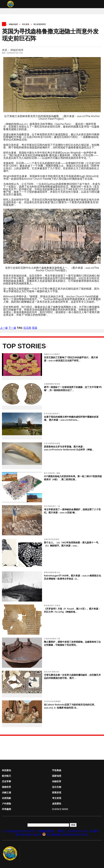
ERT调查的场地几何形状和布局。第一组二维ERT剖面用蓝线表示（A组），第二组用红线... (73, 478)
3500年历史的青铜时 (53, 701)
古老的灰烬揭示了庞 (52, 639)
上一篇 (4, 328)
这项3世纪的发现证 (52, 539)
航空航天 (6, 776)
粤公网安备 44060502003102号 (67, 835)
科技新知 (6, 770)
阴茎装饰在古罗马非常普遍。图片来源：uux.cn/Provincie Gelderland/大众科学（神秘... (69, 448)
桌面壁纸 (57, 804)
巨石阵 (27, 328)
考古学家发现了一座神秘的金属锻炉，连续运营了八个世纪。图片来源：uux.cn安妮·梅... (72, 511)
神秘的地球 (13, 24)
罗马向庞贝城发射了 (52, 414)
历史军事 (6, 781)
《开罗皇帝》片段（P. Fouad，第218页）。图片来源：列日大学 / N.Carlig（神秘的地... (72, 610)
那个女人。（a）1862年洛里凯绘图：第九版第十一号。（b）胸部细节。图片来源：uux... (72, 544)
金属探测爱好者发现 (52, 384)
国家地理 (57, 776)
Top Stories (24, 346)
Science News (60, 809)
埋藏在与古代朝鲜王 (52, 354)
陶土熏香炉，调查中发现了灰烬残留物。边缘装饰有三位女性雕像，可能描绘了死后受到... (72, 643)
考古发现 (25, 24)
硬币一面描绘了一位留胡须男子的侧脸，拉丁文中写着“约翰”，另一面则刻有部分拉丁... (73, 389)
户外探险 (6, 804)
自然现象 (6, 798)
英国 (35, 328)
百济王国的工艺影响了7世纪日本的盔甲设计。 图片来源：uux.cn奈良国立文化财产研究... (71, 359)
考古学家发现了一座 (52, 506)
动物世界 (57, 781)
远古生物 (57, 787)
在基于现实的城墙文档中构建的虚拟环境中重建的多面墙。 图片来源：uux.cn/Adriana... (71, 418)
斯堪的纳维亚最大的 (52, 572)
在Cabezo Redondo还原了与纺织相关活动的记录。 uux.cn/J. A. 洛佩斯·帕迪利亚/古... (70, 706)
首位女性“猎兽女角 (52, 672)
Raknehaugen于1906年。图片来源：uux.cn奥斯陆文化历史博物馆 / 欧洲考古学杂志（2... (73, 577)
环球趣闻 (6, 809)
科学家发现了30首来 (52, 605)
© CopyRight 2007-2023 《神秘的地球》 (30, 831)
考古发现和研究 (40, 24)
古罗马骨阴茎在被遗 (52, 443)
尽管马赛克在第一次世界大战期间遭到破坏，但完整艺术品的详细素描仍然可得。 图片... (72, 676)
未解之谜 (6, 792)
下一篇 (12, 328)
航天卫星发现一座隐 (52, 473)
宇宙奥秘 (57, 770)
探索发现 (57, 792)
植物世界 (6, 787)
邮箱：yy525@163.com (73, 831)
